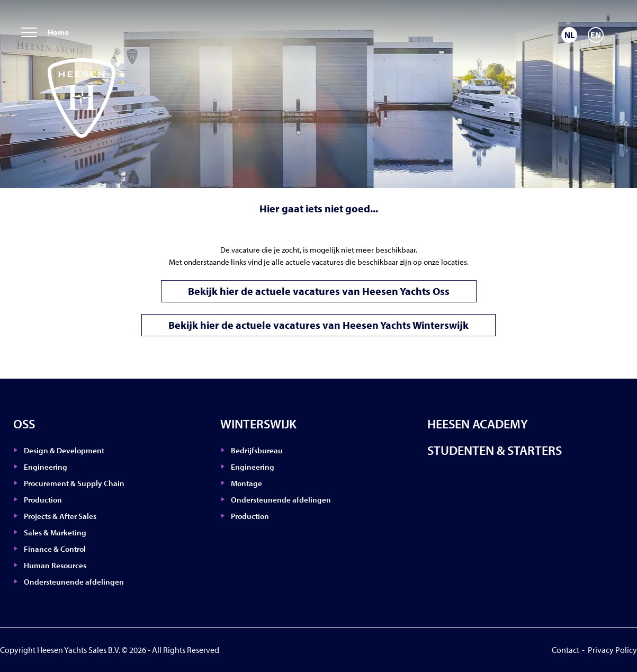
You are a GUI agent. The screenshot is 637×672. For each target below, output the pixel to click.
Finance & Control (55, 549)
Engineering (46, 467)
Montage (246, 483)
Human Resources (55, 565)
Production (43, 500)
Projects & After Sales (60, 516)
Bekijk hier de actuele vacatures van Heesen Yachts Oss (319, 291)
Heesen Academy (478, 424)
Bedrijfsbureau (257, 450)
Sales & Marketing (55, 532)
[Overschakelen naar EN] (596, 35)
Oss (24, 424)
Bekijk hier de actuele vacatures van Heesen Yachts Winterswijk (318, 325)
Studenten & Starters (495, 450)
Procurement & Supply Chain (74, 483)
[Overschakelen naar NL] (569, 35)
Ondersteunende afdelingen (74, 582)
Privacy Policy (612, 650)
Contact (566, 650)
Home (58, 32)
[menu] (29, 33)
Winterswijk (258, 424)
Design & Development (64, 450)
